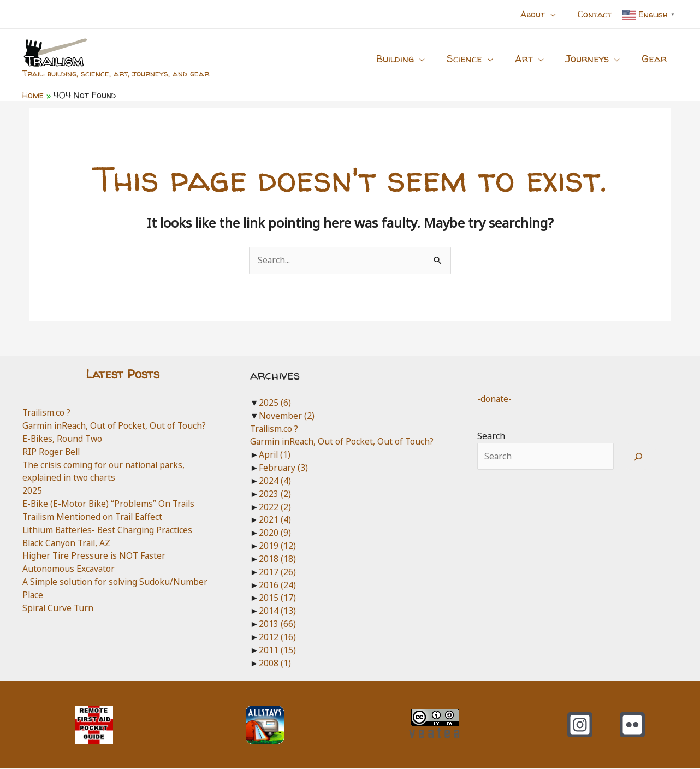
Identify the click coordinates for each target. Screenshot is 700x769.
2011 (277, 650)
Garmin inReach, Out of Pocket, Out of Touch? (115, 426)
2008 (275, 663)
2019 (277, 546)
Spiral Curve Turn (59, 608)
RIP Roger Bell (52, 452)
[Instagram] (580, 725)
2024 (275, 481)
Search (491, 436)
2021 (275, 520)
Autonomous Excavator (69, 569)
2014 (277, 611)
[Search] (639, 457)
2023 (275, 494)
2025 (32, 491)
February (284, 468)
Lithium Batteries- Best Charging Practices (110, 530)
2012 (277, 637)
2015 (277, 598)
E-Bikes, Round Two (63, 439)
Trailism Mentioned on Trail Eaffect (95, 517)
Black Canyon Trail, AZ (69, 543)
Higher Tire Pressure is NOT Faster (96, 556)
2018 (277, 559)
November (287, 416)
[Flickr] (632, 725)
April (275, 455)
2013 (277, 624)
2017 (277, 572)
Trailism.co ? (48, 413)
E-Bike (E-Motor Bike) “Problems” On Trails (111, 504)
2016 (277, 585)
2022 (275, 507)
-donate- (495, 399)
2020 (275, 533)
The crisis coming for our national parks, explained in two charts (106, 471)
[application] (557, 14)
